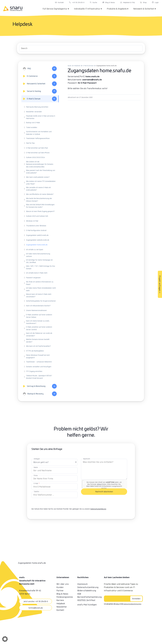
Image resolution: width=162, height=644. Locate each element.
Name (36, 467)
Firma (36, 475)
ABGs (118, 604)
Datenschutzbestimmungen (132, 604)
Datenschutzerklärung (98, 509)
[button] (5, 639)
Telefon (36, 492)
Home (70, 66)
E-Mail (36, 483)
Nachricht (87, 459)
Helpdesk (77, 66)
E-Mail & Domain (88, 66)
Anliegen (37, 459)
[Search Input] (81, 48)
